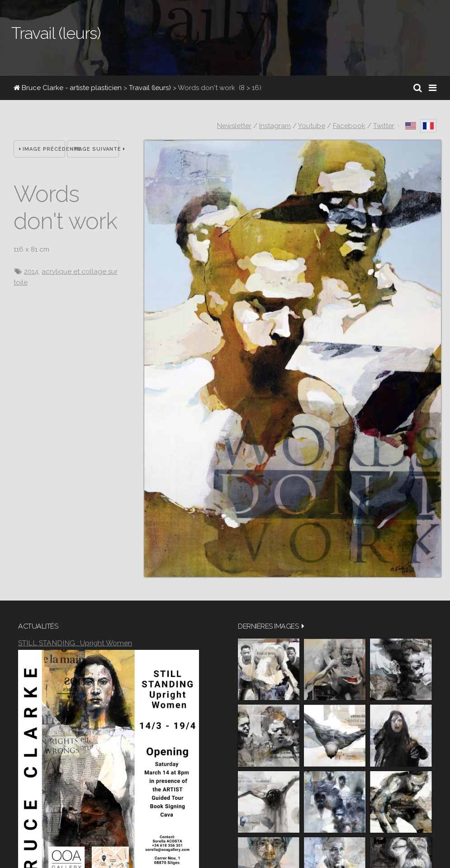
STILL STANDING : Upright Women (75, 643)
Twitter (384, 126)
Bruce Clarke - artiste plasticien (68, 88)
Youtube (312, 126)
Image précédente (42, 149)
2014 (31, 272)
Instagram (275, 126)
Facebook (349, 126)
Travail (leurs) (150, 88)
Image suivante (95, 149)
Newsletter (234, 126)
